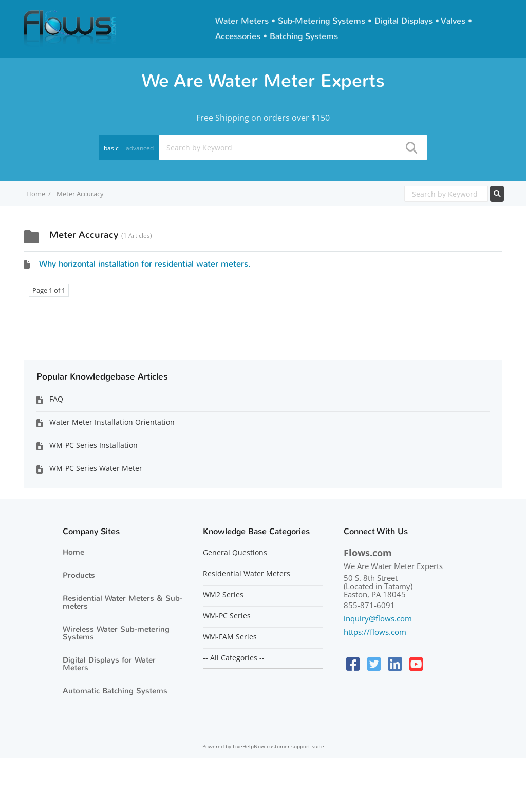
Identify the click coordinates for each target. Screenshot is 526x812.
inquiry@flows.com (378, 618)
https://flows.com (375, 632)
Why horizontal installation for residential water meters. (145, 264)
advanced (140, 148)
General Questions (235, 553)
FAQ (56, 399)
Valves (453, 21)
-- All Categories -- (234, 658)
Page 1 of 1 (49, 290)
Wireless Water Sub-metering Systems (116, 633)
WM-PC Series (227, 616)
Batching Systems (304, 36)
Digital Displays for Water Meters (109, 664)
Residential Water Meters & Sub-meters (123, 602)
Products (79, 575)
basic (111, 148)
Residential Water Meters (247, 574)
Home (73, 552)
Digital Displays (403, 21)
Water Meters (242, 21)
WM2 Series (223, 595)
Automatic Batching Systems (115, 691)
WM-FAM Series (230, 637)
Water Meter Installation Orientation (112, 422)
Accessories (238, 36)
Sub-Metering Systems (322, 21)
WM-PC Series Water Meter (96, 468)
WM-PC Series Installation (93, 445)
